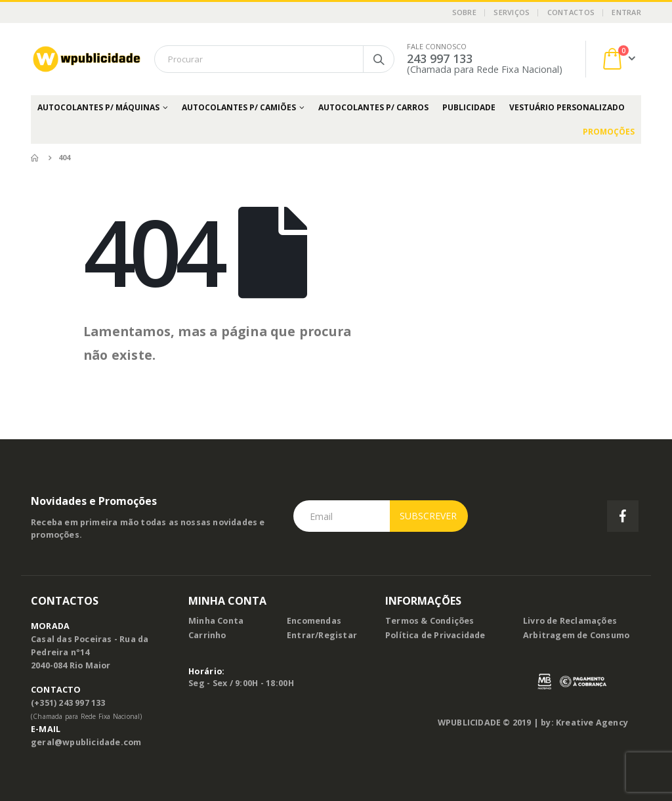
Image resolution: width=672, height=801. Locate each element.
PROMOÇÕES (609, 132)
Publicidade (469, 107)
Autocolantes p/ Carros (373, 107)
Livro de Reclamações (570, 621)
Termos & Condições (430, 621)
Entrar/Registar (322, 635)
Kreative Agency (592, 723)
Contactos (571, 12)
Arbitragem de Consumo (576, 635)
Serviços (512, 12)
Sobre (464, 12)
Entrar (626, 12)
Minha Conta (216, 621)
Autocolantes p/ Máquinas (98, 107)
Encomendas (314, 621)
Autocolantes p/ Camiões (239, 107)
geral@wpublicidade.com (86, 742)
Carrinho (207, 635)
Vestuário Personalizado (567, 107)
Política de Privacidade (435, 635)
